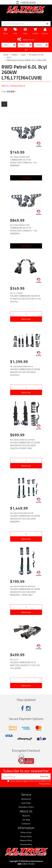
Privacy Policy (45, 784)
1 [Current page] (4, 104)
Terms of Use (26, 832)
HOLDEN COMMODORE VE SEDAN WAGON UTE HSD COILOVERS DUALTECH (25, 372)
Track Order (26, 803)
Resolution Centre (26, 807)
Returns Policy (26, 840)
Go (26, 50)
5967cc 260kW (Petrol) (13, 86)
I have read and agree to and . (29, 782)
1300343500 (28, 3)
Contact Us (26, 824)
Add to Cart (26, 319)
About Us (26, 816)
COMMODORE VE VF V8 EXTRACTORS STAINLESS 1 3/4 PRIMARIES (24, 163)
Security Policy (26, 844)
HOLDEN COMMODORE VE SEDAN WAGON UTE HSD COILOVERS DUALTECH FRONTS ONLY (25, 445)
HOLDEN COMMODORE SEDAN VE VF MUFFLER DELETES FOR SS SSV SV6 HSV (26, 299)
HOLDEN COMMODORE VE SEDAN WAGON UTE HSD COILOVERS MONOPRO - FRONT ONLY (25, 592)
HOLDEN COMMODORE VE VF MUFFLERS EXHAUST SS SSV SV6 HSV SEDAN (25, 665)
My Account (26, 799)
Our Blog (26, 820)
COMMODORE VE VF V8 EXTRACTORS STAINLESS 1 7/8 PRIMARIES (24, 231)
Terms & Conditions (39, 781)
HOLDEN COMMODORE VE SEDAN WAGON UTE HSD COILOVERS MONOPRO (25, 519)
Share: (9, 92)
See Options (26, 178)
